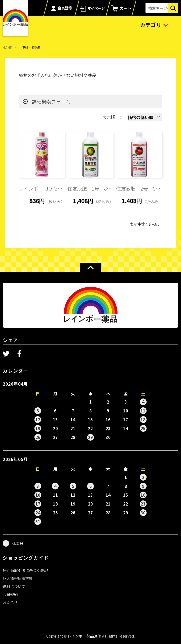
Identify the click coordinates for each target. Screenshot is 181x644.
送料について (14, 586)
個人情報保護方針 (18, 578)
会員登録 (65, 8)
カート (126, 8)
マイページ (96, 8)
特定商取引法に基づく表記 (25, 570)
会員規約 (10, 594)
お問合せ (10, 602)
